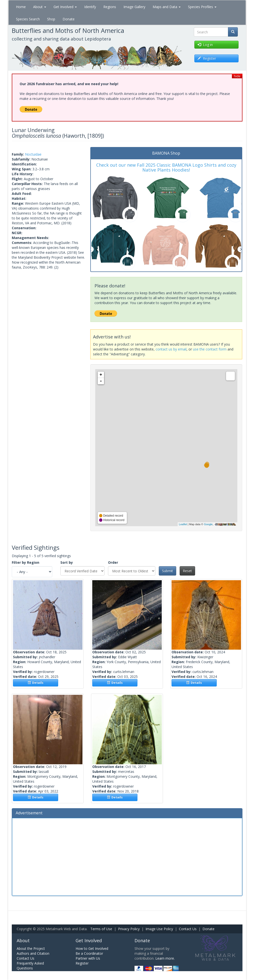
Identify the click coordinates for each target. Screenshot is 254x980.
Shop (51, 19)
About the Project (31, 948)
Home (21, 7)
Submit (167, 571)
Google (208, 524)
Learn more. (165, 958)
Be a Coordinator (89, 953)
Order (113, 562)
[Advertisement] (127, 856)
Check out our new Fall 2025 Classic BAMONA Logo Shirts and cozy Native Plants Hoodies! (166, 167)
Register (82, 963)
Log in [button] (205, 45)
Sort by (67, 562)
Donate (69, 19)
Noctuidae (33, 154)
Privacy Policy (129, 929)
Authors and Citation (33, 953)
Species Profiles (202, 7)
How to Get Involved (92, 948)
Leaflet (183, 524)
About (40, 7)
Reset (187, 571)
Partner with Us (88, 958)
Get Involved (65, 7)
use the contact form (210, 349)
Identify (90, 7)
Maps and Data (167, 7)
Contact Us (188, 929)
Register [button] (207, 58)
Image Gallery (134, 7)
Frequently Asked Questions (30, 966)
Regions (110, 7)
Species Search (28, 19)
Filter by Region (26, 562)
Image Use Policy (159, 929)
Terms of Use (101, 929)
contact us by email (171, 349)
